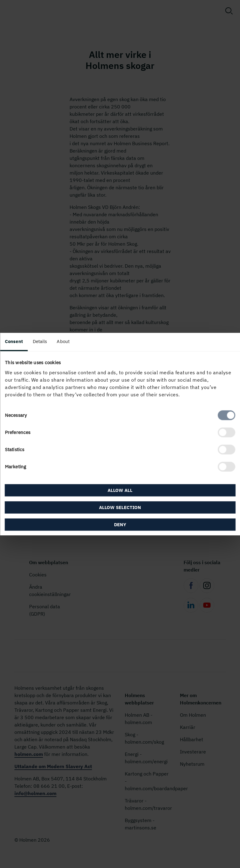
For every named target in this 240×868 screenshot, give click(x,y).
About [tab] (63, 341)
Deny (120, 524)
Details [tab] (40, 341)
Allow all (120, 490)
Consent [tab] (14, 341)
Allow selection (120, 507)
